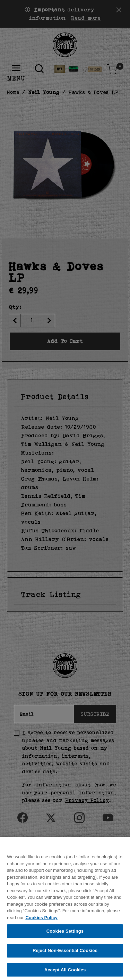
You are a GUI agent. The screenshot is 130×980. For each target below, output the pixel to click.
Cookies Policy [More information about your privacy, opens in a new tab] (41, 921)
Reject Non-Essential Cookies (65, 954)
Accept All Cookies (65, 973)
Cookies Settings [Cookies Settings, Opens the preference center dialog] (65, 935)
